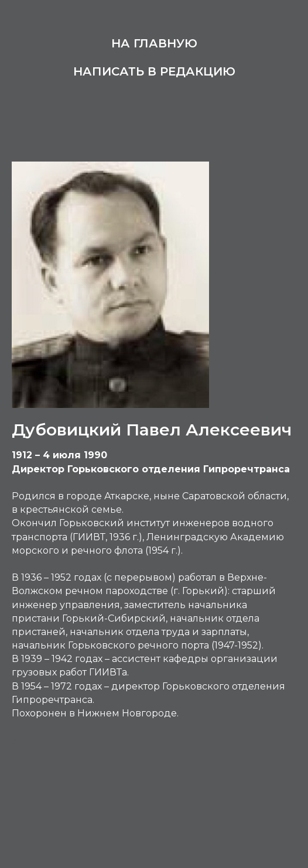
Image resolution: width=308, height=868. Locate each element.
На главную (154, 43)
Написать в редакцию (154, 71)
